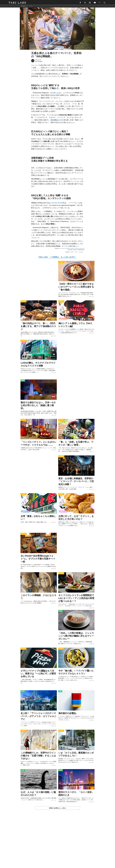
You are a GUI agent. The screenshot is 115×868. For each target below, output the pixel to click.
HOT (72, 252)
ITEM (60, 692)
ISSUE (23, 381)
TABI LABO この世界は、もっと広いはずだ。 (57, 258)
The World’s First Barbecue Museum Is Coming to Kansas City (72, 249)
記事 (54, 93)
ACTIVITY (61, 262)
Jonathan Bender (57, 203)
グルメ (76, 252)
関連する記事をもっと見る (57, 808)
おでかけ (81, 252)
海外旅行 (68, 252)
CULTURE (24, 574)
